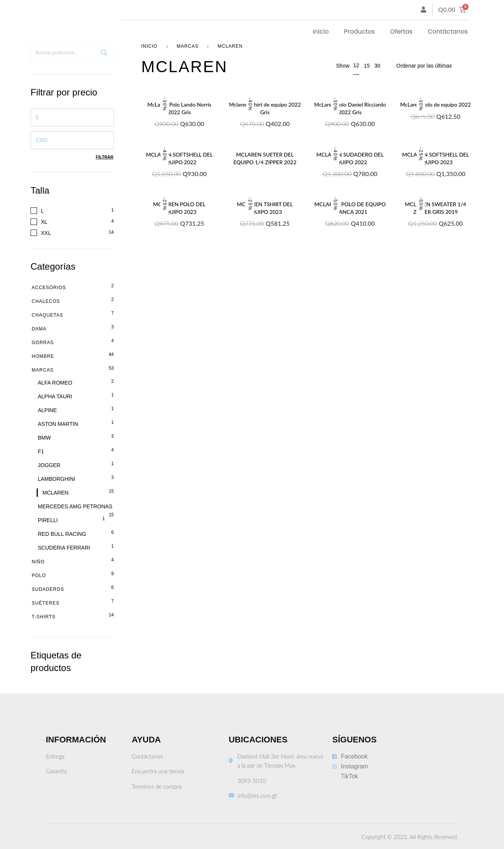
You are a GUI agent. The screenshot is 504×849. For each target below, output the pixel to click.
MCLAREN (55, 493)
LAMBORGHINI (57, 479)
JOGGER (49, 465)
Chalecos (46, 301)
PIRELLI (48, 520)
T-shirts (44, 617)
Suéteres (46, 603)
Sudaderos (48, 589)
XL (44, 222)
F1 (41, 451)
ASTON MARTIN (58, 424)
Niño (38, 562)
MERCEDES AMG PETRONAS (75, 506)
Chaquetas (48, 315)
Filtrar (105, 157)
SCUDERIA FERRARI (64, 548)
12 (356, 65)
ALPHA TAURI (55, 396)
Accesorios (49, 288)
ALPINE (47, 410)
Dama (39, 329)
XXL (46, 233)
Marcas (43, 370)
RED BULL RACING (62, 534)
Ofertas (401, 32)
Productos (359, 32)
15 (367, 66)
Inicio (321, 32)
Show (343, 66)
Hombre (43, 356)
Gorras (43, 343)
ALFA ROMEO (55, 383)
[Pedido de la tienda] (433, 66)
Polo (39, 576)
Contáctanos (448, 32)
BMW (44, 438)
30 (377, 66)
